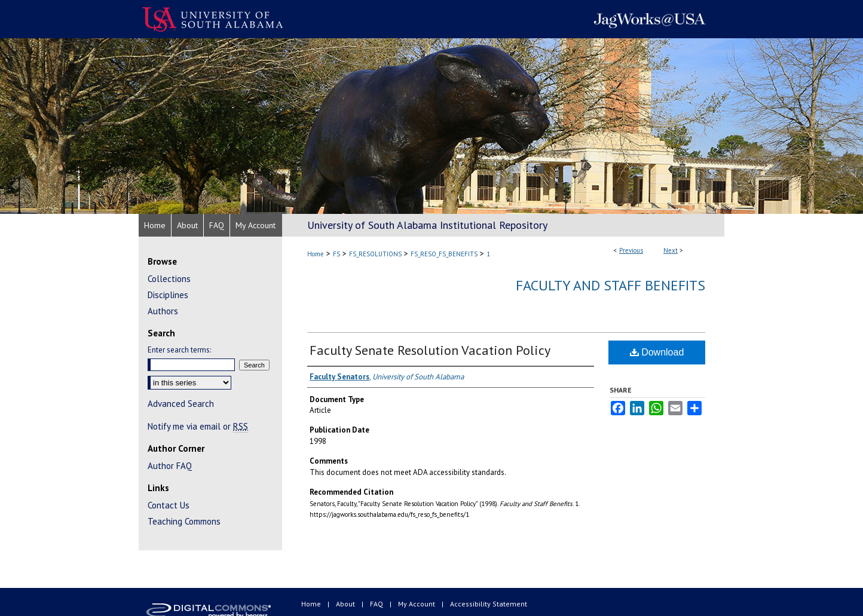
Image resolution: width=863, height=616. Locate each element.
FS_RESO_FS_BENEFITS (444, 254)
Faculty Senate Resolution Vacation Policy (430, 350)
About (346, 604)
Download (657, 352)
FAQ (377, 604)
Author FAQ (170, 466)
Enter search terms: (179, 350)
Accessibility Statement (489, 604)
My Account (417, 604)
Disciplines (168, 295)
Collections (169, 279)
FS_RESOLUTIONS (375, 254)
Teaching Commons (184, 521)
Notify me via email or (198, 426)
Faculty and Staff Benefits (610, 285)
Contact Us (169, 505)
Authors (163, 311)
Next (671, 250)
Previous (631, 250)
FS (336, 254)
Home (316, 254)
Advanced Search (181, 404)
